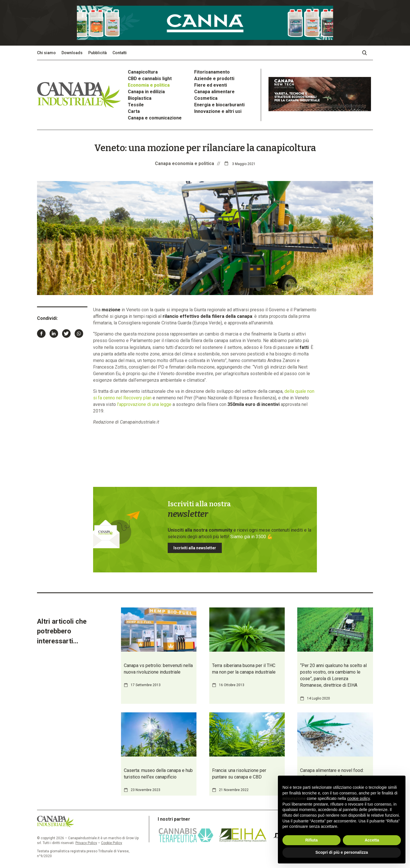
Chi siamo (46, 53)
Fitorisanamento (212, 72)
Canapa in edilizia (146, 92)
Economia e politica (149, 85)
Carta (134, 111)
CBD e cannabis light (150, 79)
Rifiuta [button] (311, 840)
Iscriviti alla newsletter (195, 548)
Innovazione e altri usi (218, 111)
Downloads (72, 53)
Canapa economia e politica (184, 163)
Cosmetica (206, 98)
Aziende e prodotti (214, 79)
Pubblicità (98, 53)
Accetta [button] (372, 840)
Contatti (120, 53)
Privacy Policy (86, 843)
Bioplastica (140, 98)
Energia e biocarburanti (219, 105)
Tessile (136, 105)
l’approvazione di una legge (144, 404)
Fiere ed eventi (211, 85)
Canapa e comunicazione (155, 118)
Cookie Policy (112, 843)
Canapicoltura (143, 72)
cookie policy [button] (358, 798)
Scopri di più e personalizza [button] (342, 852)
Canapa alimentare (214, 92)
